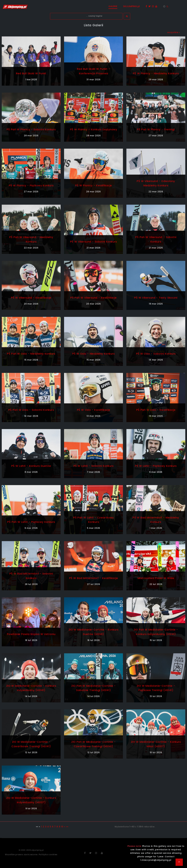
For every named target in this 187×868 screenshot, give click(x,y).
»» (67, 827)
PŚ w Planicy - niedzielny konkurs (156, 73)
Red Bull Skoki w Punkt (31, 73)
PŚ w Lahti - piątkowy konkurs (156, 466)
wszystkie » (174, 32)
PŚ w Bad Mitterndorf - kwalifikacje (93, 578)
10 (62, 827)
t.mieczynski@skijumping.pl (156, 860)
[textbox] (86, 16)
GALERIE (113, 6)
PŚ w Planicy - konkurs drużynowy (93, 129)
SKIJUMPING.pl (132, 6)
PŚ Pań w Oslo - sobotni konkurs (31, 410)
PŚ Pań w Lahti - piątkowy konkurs (31, 522)
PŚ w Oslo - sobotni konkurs (156, 354)
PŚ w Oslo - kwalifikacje (94, 410)
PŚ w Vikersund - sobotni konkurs (93, 242)
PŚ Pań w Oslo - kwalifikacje (156, 410)
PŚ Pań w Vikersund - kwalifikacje (94, 298)
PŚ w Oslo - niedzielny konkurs (93, 354)
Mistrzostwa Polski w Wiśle (156, 578)
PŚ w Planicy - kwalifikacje (93, 185)
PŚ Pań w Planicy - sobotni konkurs (31, 129)
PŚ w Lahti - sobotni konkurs (93, 466)
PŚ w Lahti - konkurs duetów (31, 466)
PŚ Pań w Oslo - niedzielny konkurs (31, 354)
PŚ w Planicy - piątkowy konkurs (31, 185)
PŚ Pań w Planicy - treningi (156, 129)
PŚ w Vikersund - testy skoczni (156, 298)
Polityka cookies (48, 855)
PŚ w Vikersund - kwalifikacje (31, 298)
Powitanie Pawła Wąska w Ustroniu (31, 634)
